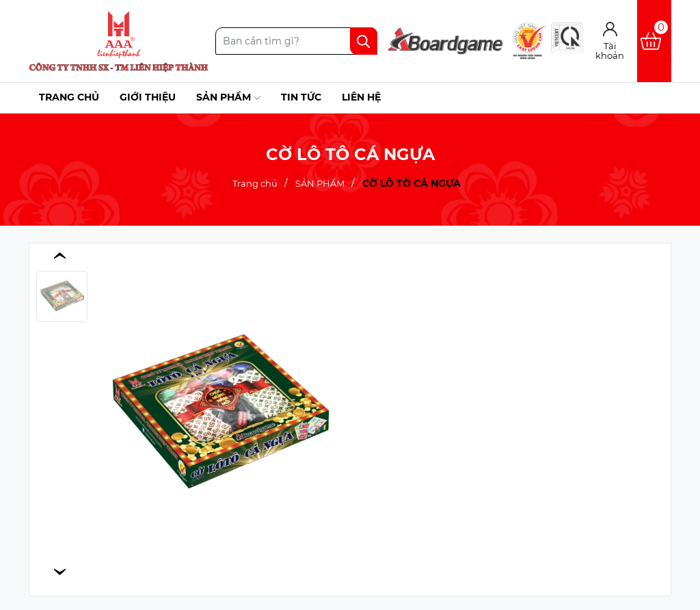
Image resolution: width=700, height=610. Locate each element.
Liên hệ (361, 97)
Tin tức (301, 97)
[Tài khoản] (610, 41)
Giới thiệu (148, 97)
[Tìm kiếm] (364, 41)
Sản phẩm (228, 98)
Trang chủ (69, 97)
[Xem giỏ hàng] (654, 41)
